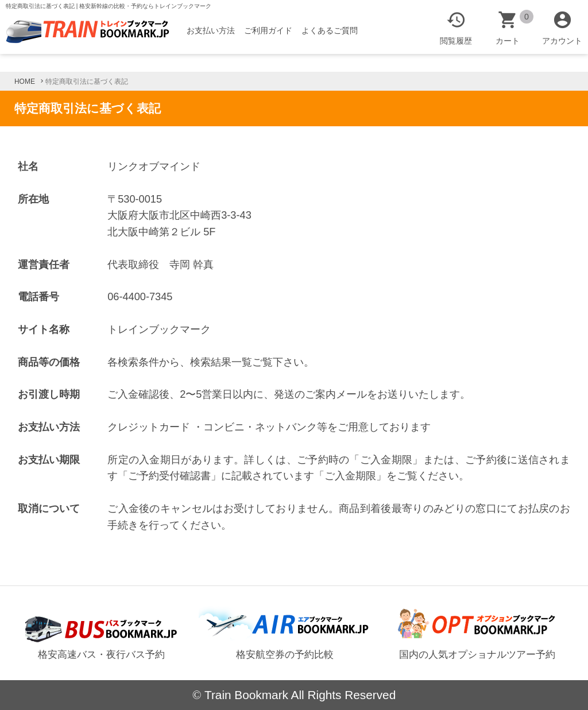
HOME (25, 82)
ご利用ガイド (268, 30)
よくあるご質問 (330, 30)
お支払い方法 (211, 30)
